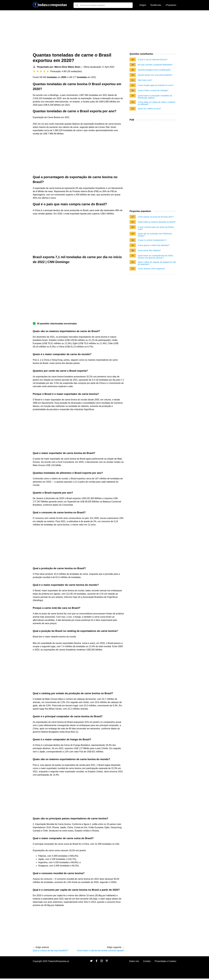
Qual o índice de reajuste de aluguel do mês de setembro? (157, 263)
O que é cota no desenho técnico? (153, 60)
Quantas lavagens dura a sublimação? (154, 70)
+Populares (171, 5)
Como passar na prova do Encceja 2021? (156, 217)
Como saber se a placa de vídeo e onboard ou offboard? (156, 103)
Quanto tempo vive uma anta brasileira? (155, 75)
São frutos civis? (145, 80)
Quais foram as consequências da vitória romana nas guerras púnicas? (155, 257)
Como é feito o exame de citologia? (153, 90)
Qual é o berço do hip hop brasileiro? (50, 951)
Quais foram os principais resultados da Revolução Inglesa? (155, 97)
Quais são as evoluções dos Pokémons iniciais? (155, 235)
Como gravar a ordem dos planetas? (154, 245)
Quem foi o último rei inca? (149, 109)
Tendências (156, 5)
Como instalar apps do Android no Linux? (156, 85)
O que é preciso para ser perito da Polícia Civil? (156, 228)
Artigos (143, 5)
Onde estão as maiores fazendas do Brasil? (157, 222)
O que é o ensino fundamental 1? (152, 240)
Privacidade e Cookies (165, 961)
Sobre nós (134, 961)
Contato (147, 961)
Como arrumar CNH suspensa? (151, 269)
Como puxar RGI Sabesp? (149, 250)
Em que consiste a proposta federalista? (155, 65)
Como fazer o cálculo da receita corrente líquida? (101, 951)
